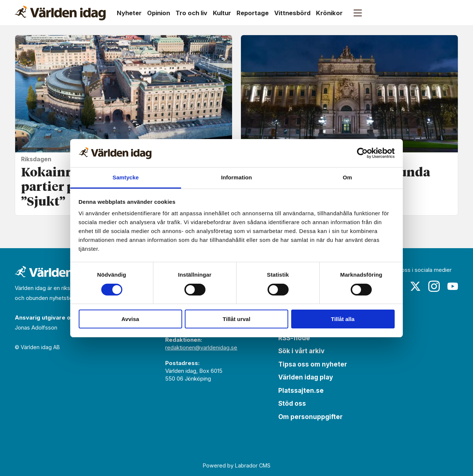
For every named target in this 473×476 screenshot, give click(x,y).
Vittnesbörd (292, 13)
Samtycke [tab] (126, 177)
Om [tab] (347, 177)
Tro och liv (191, 13)
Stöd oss (292, 404)
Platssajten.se (301, 391)
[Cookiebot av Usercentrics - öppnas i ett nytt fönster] (362, 153)
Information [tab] (236, 177)
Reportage (253, 13)
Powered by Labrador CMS (237, 465)
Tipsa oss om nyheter (313, 364)
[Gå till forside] (60, 13)
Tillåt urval (237, 319)
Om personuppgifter (310, 417)
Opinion (159, 13)
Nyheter (129, 13)
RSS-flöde (294, 338)
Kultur (222, 13)
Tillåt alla (343, 319)
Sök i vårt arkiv (301, 351)
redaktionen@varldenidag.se (201, 347)
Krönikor (329, 13)
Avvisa (130, 319)
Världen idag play (306, 377)
